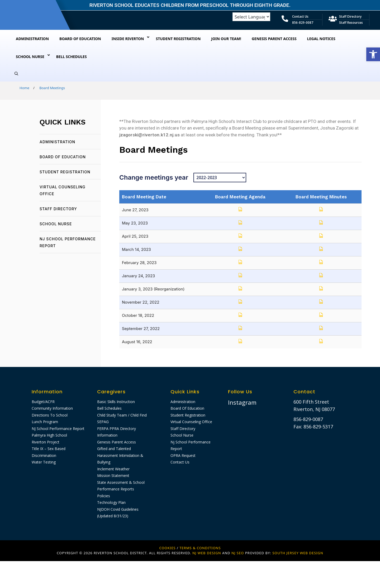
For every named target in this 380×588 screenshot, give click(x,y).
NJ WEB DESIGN (207, 553)
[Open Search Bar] (16, 74)
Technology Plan (111, 502)
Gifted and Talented (114, 449)
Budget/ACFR (43, 402)
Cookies (167, 548)
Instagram (242, 402)
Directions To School (50, 415)
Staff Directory (350, 16)
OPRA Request (183, 455)
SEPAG (103, 422)
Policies (104, 496)
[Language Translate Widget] (251, 17)
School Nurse (56, 224)
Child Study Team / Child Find (122, 415)
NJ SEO (238, 553)
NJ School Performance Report (58, 429)
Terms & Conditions (200, 548)
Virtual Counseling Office (191, 422)
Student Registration (65, 172)
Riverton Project (46, 442)
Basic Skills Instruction (116, 402)
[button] (373, 54)
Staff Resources (351, 23)
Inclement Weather (113, 469)
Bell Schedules (109, 408)
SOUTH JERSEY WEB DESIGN (298, 553)
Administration (57, 142)
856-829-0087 (303, 23)
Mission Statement (113, 475)
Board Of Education (63, 157)
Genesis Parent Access (117, 442)
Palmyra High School (49, 435)
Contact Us (300, 16)
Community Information (52, 408)
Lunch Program (45, 422)
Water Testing (44, 462)
